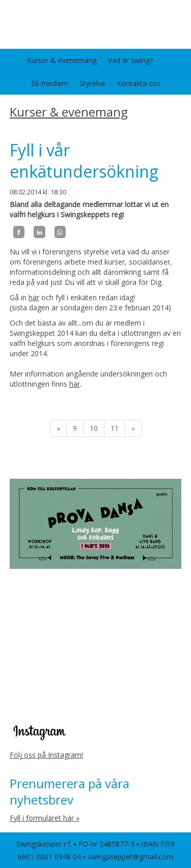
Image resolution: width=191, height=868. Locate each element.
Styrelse (92, 83)
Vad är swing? (130, 60)
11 (115, 428)
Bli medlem (50, 83)
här (34, 297)
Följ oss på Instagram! (46, 755)
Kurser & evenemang (62, 60)
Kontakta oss (139, 83)
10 (94, 428)
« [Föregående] (58, 428)
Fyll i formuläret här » (45, 818)
